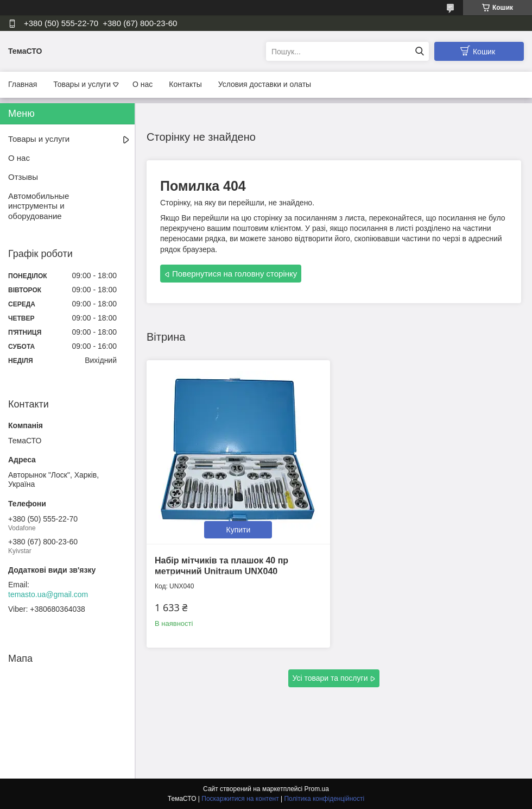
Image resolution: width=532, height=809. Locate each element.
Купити (239, 530)
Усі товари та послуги (330, 678)
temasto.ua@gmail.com (48, 594)
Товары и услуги (82, 84)
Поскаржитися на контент (240, 799)
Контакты (185, 84)
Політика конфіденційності (324, 799)
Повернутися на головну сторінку (235, 274)
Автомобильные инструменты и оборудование (39, 206)
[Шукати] (419, 51)
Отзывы (23, 177)
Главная (23, 84)
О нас (142, 84)
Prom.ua (317, 789)
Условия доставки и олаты (265, 84)
